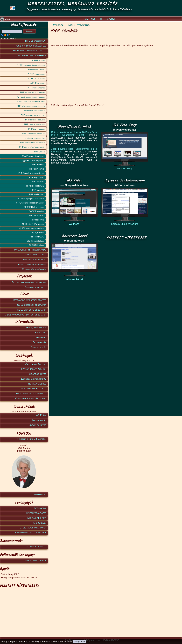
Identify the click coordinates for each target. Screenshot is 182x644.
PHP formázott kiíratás (34, 111)
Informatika (40, 508)
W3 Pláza (41, 415)
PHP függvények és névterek (31, 173)
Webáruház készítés (36, 255)
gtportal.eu (40, 494)
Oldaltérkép (40, 342)
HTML (85, 19)
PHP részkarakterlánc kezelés (31, 106)
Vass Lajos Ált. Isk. (36, 364)
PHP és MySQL (37, 237)
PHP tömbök (38, 165)
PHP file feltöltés (36, 216)
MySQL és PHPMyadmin (33, 224)
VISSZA (57, 25)
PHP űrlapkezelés (36, 129)
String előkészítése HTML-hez (31, 101)
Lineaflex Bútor (38, 425)
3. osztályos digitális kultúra (30, 532)
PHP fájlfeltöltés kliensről (32, 147)
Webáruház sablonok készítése (30, 51)
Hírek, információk (36, 327)
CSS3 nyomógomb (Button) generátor (26, 315)
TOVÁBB (83, 25)
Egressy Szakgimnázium (34, 379)
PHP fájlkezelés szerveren (32, 143)
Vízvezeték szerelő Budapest (31, 398)
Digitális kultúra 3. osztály (32, 439)
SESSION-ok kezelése (34, 207)
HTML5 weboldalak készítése (36, 41)
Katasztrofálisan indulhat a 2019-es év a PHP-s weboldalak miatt (74, 134)
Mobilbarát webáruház (34, 269)
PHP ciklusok (38, 182)
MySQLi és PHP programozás (30, 250)
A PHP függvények (36, 88)
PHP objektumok (36, 194)
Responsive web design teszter (30, 300)
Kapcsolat (41, 332)
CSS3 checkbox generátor (32, 305)
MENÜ (70, 25)
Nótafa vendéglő (37, 384)
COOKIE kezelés (36, 211)
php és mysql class (35, 241)
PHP (101, 19)
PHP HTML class (36, 245)
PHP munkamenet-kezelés (33, 133)
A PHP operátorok (36, 69)
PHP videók (39, 152)
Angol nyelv (40, 523)
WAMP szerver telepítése (33, 156)
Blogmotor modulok (35, 287)
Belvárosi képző (38, 374)
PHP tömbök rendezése (34, 124)
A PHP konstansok (36, 74)
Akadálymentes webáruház (32, 264)
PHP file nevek (37, 220)
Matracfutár (39, 420)
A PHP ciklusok (38, 83)
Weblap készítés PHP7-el (32, 55)
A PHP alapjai (38, 60)
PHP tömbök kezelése (35, 120)
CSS (93, 19)
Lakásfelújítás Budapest (33, 389)
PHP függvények (36, 169)
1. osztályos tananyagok (33, 528)
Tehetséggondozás (36, 513)
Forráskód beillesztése (34, 138)
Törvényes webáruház (34, 259)
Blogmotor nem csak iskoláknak (29, 282)
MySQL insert (38, 233)
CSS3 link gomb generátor (32, 310)
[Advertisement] (24, 610)
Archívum (41, 337)
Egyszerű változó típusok (33, 160)
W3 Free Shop (125, 169)
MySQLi (111, 19)
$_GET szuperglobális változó (31, 199)
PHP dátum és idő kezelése (33, 115)
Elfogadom (80, 642)
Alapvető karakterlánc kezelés (31, 97)
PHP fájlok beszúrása (34, 186)
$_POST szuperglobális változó (30, 203)
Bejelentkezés (39, 347)
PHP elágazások (37, 177)
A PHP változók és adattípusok (31, 65)
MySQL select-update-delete (31, 228)
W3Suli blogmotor (36, 546)
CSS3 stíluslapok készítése (31, 46)
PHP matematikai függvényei (32, 92)
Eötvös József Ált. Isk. (34, 369)
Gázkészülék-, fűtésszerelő (31, 393)
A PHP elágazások (36, 79)
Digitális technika (37, 518)
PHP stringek (38, 190)
